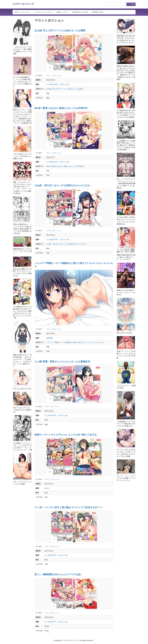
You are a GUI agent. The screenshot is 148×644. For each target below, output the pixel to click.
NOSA (47, 488)
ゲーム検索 (131, 4)
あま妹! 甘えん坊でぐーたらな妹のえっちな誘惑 (60, 30)
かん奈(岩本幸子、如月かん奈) (58, 84)
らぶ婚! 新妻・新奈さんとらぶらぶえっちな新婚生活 (62, 362)
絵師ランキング (62, 12)
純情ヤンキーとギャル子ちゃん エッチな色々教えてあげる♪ (66, 435)
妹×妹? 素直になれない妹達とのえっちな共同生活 (61, 108)
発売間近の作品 (98, 12)
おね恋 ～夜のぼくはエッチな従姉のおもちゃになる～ (63, 185)
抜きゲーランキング (22, 12)
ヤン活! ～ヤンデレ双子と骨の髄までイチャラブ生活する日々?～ (69, 507)
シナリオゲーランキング (43, 12)
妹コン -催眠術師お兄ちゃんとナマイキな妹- (58, 574)
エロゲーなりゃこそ (23, 4)
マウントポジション (54, 75)
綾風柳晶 (50, 338)
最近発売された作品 (80, 12)
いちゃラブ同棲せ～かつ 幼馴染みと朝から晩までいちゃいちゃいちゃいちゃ (75, 342)
